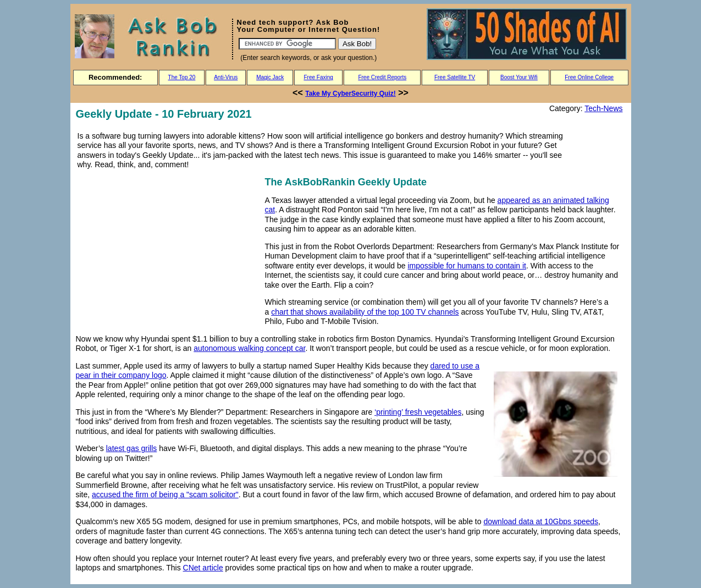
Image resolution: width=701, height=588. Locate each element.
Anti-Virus (226, 77)
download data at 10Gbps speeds (541, 521)
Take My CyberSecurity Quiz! (350, 94)
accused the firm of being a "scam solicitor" (165, 494)
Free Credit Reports (382, 77)
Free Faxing (318, 77)
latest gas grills (132, 448)
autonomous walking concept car (249, 348)
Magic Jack (270, 77)
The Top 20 (182, 77)
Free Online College (589, 77)
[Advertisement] (168, 251)
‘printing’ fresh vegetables (418, 412)
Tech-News (603, 108)
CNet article (203, 568)
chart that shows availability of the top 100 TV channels (365, 312)
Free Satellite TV (455, 77)
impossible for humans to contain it (467, 266)
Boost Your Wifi (519, 77)
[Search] (287, 44)
